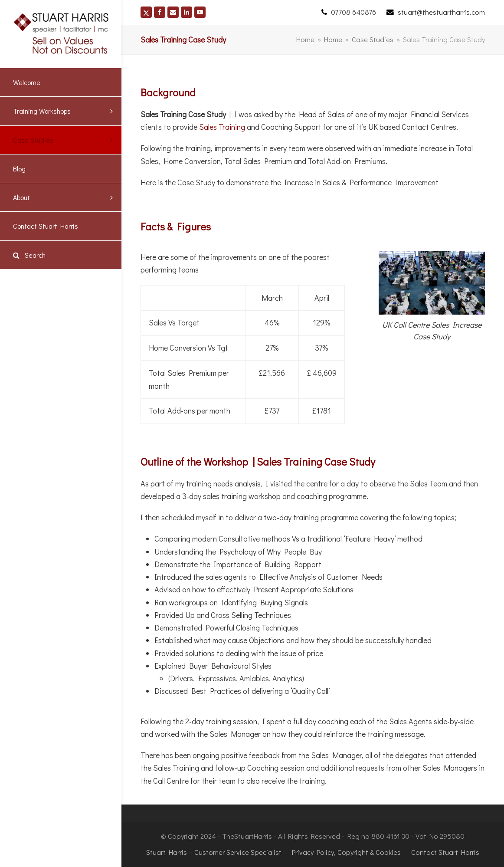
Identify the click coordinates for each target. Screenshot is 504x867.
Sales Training (222, 127)
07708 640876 (353, 12)
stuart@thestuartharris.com (441, 12)
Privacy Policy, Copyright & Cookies (346, 852)
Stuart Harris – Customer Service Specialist (214, 852)
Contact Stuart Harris (445, 852)
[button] (61, 255)
